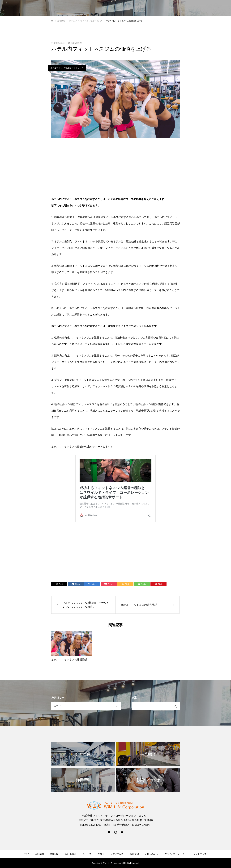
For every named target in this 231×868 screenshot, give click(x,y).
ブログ (101, 854)
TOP (127, 8)
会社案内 (140, 8)
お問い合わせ (218, 8)
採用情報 (201, 8)
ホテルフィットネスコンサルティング (67, 68)
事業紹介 (172, 8)
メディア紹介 (117, 854)
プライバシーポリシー (176, 854)
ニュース (87, 854)
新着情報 (186, 8)
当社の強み (156, 8)
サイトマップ (200, 854)
